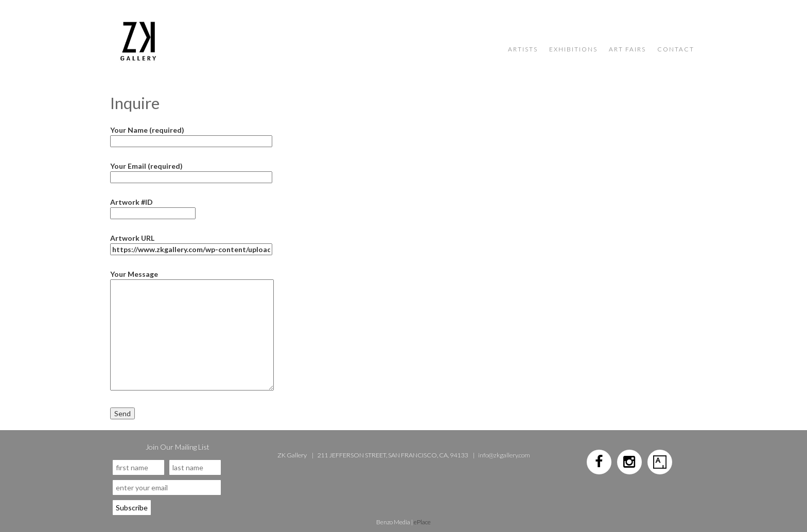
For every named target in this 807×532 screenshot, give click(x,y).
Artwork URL (191, 244)
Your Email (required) (191, 172)
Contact (676, 49)
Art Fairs (627, 49)
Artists (523, 49)
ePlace (422, 522)
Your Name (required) (191, 136)
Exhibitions (573, 49)
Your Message (192, 279)
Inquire (135, 103)
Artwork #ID (153, 208)
